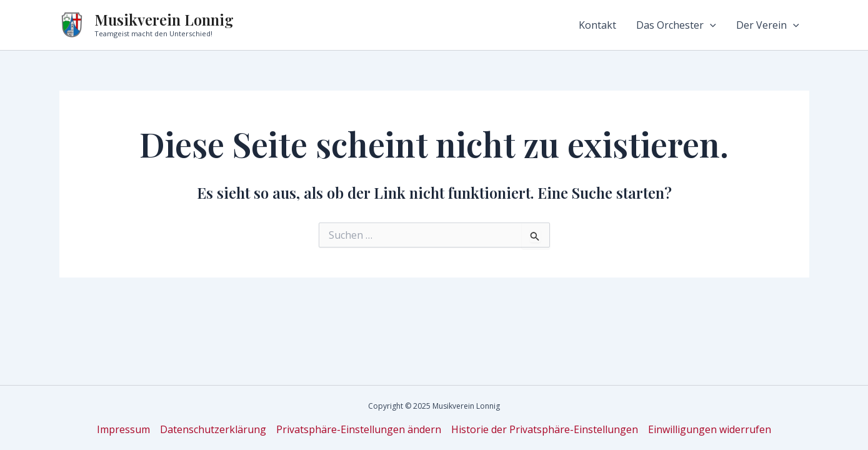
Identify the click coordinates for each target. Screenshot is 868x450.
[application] (710, 25)
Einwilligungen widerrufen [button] (710, 429)
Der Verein (768, 25)
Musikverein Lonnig (164, 19)
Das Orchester (676, 25)
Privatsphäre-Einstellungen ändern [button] (359, 429)
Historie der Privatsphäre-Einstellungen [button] (545, 429)
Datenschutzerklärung (213, 429)
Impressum (123, 429)
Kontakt (597, 25)
